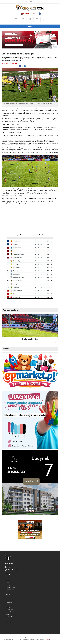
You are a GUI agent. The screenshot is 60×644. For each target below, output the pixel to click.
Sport (7, 580)
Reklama (7, 348)
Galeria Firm (9, 617)
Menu (30, 26)
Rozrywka (8, 605)
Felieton (8, 594)
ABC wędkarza (9, 610)
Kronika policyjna (10, 587)
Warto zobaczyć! (10, 612)
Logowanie (27, 637)
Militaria (8, 614)
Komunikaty (9, 603)
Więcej (55, 342)
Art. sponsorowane (11, 619)
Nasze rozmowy (10, 590)
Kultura (8, 607)
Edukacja (8, 585)
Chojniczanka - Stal (30, 339)
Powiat (8, 583)
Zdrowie (8, 592)
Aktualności (9, 578)
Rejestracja (34, 637)
